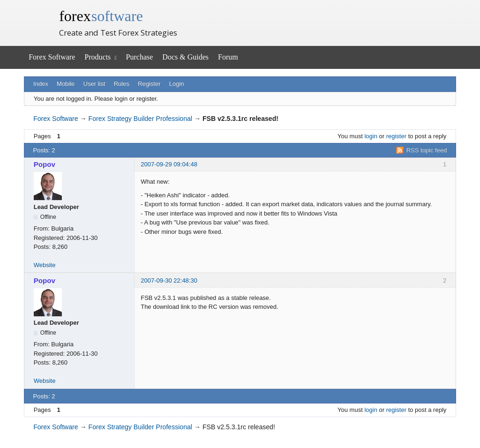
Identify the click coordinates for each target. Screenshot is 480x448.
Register (149, 84)
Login (177, 84)
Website (45, 265)
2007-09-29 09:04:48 (169, 164)
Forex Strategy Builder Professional (140, 119)
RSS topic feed (427, 150)
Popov (45, 164)
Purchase (140, 57)
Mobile (66, 84)
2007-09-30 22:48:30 (169, 280)
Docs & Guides (185, 57)
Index (41, 84)
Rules (122, 84)
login (371, 136)
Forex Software (52, 57)
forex (101, 16)
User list (94, 84)
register (396, 136)
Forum (228, 57)
